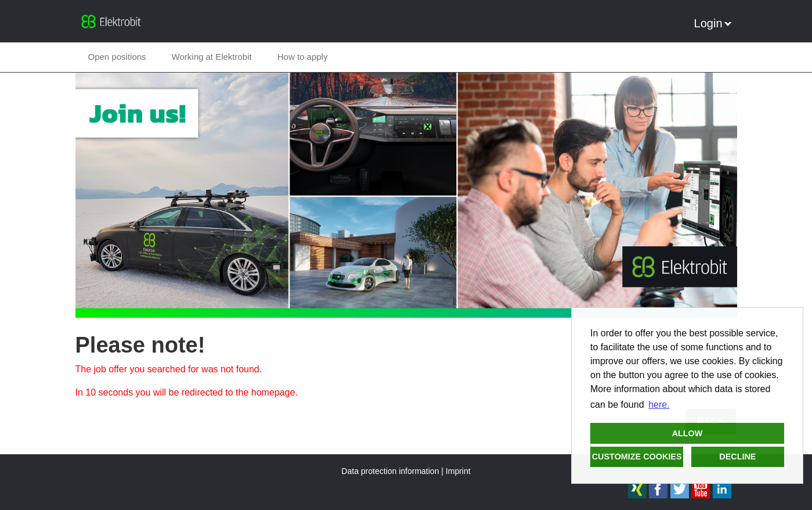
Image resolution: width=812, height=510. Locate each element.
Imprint (458, 471)
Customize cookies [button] (637, 457)
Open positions (117, 57)
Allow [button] (688, 433)
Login (713, 23)
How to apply (303, 57)
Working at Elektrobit (212, 57)
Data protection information (390, 471)
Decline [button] (737, 457)
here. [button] (659, 405)
